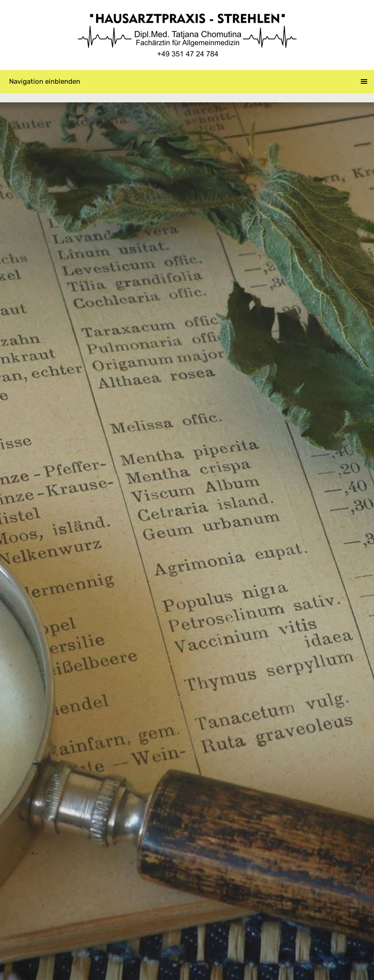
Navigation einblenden (45, 81)
